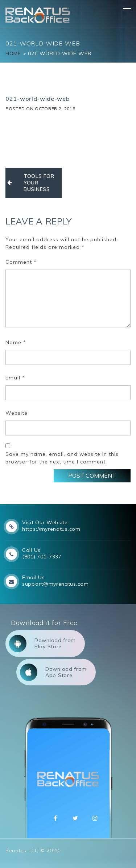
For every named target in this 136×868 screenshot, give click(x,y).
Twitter (75, 818)
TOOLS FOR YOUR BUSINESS (39, 183)
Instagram (95, 818)
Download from (42, 644)
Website (17, 413)
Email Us (34, 577)
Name (16, 342)
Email (15, 378)
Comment (21, 262)
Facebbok (55, 818)
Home (13, 53)
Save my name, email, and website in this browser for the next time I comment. (62, 458)
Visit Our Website (45, 522)
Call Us (31, 550)
